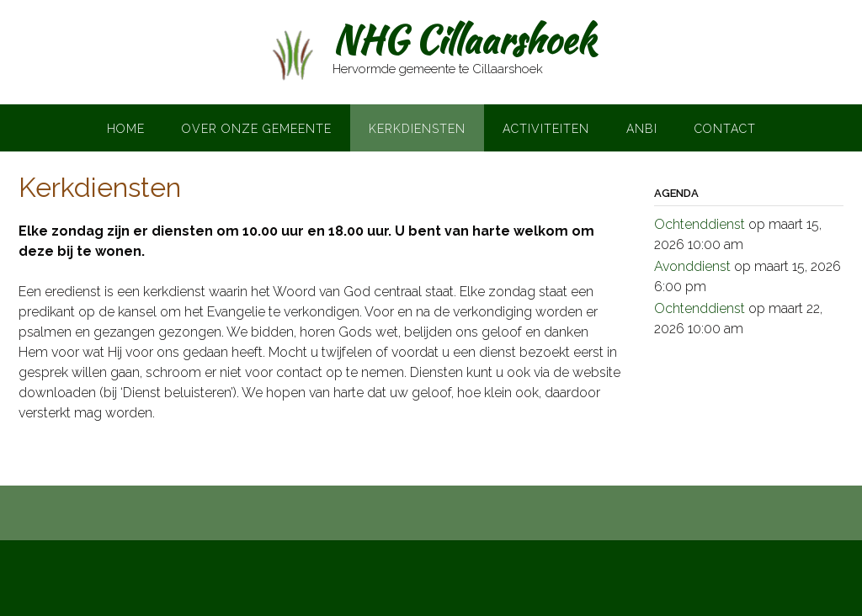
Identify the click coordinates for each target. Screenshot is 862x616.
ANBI (642, 129)
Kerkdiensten (417, 129)
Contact (725, 129)
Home (126, 129)
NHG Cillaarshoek (464, 40)
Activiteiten (546, 129)
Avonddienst (692, 266)
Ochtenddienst (700, 224)
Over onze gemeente (257, 129)
